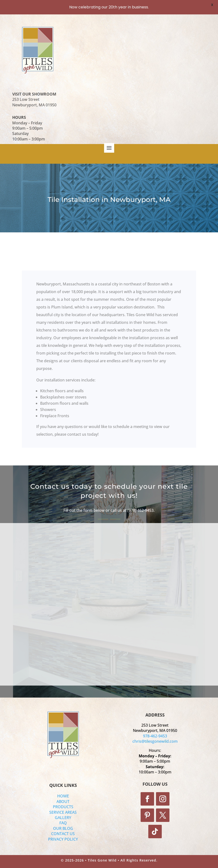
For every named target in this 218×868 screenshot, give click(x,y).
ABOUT (63, 802)
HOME (63, 796)
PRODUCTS (63, 807)
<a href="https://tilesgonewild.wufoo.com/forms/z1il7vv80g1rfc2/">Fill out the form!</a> (111, 601)
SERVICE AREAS (63, 812)
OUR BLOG (63, 828)
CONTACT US (63, 834)
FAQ (63, 823)
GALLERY (63, 818)
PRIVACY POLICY (63, 839)
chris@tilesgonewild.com (155, 741)
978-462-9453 (155, 736)
